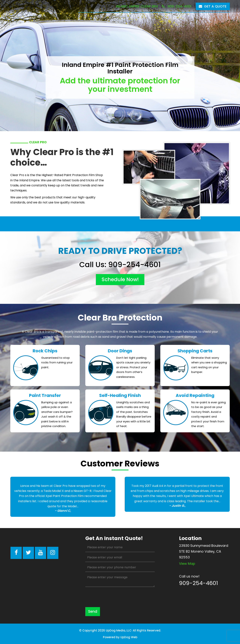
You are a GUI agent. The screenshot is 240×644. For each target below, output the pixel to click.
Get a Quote (213, 6)
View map (187, 564)
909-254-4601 (177, 6)
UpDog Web (129, 637)
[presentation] (114, 597)
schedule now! (120, 279)
